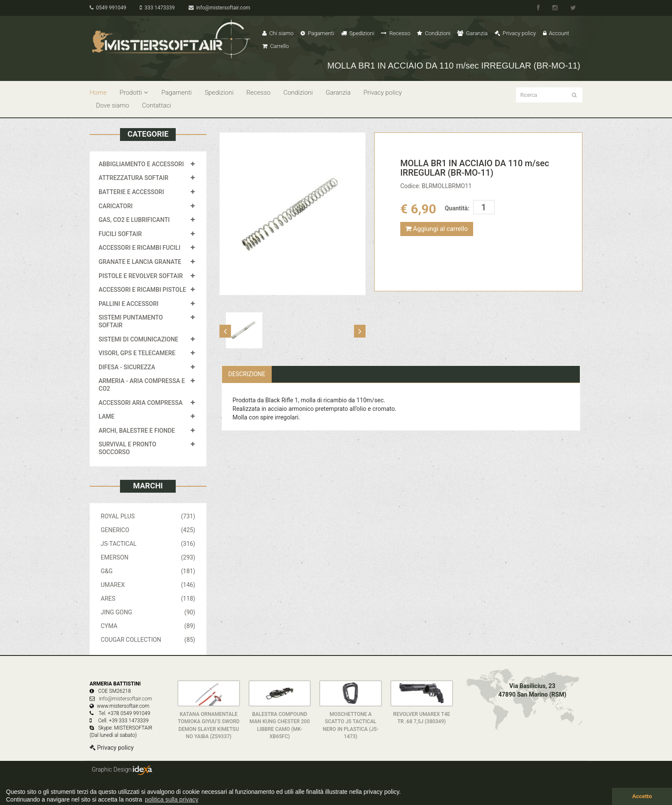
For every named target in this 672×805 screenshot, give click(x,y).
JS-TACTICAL (148, 544)
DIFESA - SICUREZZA (127, 367)
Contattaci (156, 105)
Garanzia (472, 33)
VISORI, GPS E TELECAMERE (137, 353)
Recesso (396, 33)
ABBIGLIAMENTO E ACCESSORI (141, 164)
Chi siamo (278, 33)
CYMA (148, 626)
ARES (148, 599)
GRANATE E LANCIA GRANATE (140, 262)
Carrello (276, 46)
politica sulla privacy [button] (172, 799)
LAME (106, 416)
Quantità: (457, 208)
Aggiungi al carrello (437, 229)
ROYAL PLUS (148, 516)
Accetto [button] (642, 796)
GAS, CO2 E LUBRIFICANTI (134, 220)
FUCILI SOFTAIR (120, 234)
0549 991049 (108, 8)
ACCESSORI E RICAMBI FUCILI (139, 248)
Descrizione (247, 374)
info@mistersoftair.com (219, 8)
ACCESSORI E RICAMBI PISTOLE (142, 290)
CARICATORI (116, 206)
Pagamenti (317, 33)
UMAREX (148, 585)
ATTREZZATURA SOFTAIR (133, 178)
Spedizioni (358, 33)
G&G (148, 571)
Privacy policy (515, 33)
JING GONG (148, 612)
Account (556, 33)
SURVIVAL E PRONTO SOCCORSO (127, 448)
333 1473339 (157, 8)
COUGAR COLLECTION (148, 640)
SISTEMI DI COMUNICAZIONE (138, 339)
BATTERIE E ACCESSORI (131, 192)
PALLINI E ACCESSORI (129, 304)
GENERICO (148, 530)
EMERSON (148, 557)
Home (98, 93)
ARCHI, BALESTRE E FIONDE (137, 431)
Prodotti (134, 93)
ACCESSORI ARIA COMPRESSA (141, 403)
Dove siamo (112, 105)
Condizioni (434, 33)
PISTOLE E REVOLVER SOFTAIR (141, 276)
